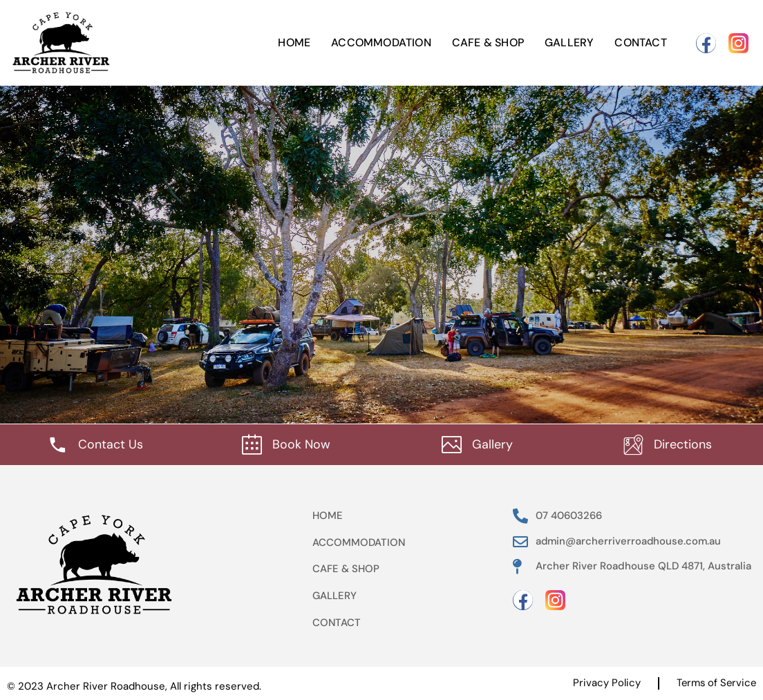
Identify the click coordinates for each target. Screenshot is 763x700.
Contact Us (111, 444)
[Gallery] (452, 444)
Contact (640, 42)
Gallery (569, 42)
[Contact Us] (58, 444)
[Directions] (633, 444)
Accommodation (381, 42)
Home (294, 42)
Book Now (301, 444)
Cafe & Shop (488, 42)
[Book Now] (252, 444)
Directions (683, 444)
